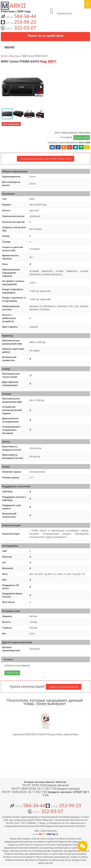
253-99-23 (18, 22)
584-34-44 (18, 16)
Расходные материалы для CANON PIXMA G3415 (45, 159)
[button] (22, 87)
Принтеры (15, 56)
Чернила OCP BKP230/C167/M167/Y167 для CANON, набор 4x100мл (45, 734)
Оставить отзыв (82, 137)
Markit (4, 56)
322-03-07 (18, 28)
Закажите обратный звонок (64, 687)
